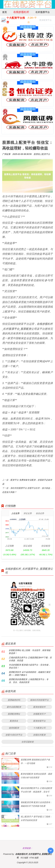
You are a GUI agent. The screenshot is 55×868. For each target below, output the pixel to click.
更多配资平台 (45, 20)
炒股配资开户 (39, 714)
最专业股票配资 (14, 707)
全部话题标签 (28, 742)
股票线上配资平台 (42, 154)
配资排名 (14, 721)
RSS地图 (24, 858)
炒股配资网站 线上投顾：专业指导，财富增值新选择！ (30, 652)
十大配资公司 (39, 728)
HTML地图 (34, 858)
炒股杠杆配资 (39, 735)
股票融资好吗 (14, 700)
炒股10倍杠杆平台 (14, 735)
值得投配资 (14, 728)
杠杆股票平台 (43, 12)
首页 (5, 12)
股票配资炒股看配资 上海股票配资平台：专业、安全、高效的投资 (29, 681)
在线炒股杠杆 (21, 12)
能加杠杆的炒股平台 (39, 700)
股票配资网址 (14, 714)
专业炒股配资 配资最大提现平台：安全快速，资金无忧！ (30, 666)
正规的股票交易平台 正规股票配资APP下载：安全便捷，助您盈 (30, 659)
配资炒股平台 (39, 721)
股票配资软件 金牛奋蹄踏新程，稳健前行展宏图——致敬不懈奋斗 (30, 673)
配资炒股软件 (39, 707)
